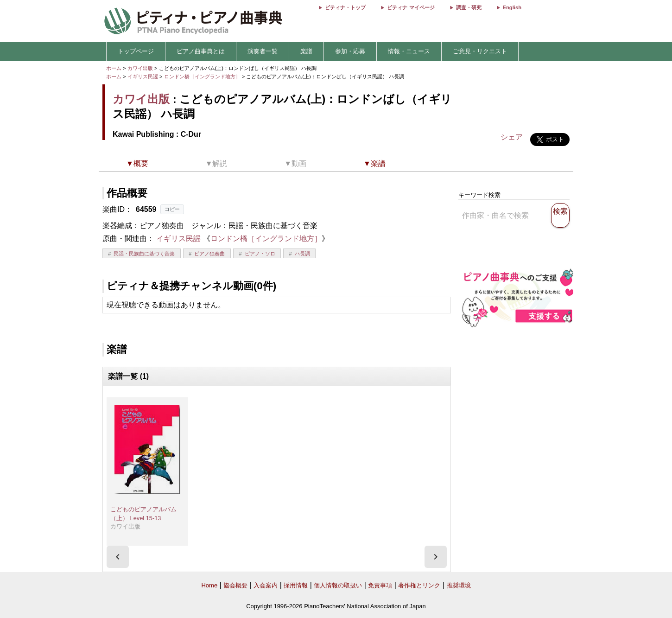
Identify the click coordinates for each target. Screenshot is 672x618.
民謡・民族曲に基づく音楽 (144, 254)
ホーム (114, 68)
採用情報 (296, 585)
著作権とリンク (419, 585)
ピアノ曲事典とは (201, 51)
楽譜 (306, 51)
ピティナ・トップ (345, 7)
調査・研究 (469, 7)
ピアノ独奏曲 (209, 254)
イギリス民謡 (143, 76)
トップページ (136, 51)
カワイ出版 (140, 68)
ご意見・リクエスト (480, 51)
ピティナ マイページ (411, 7)
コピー (172, 209)
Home (209, 585)
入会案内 (266, 585)
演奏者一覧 (263, 51)
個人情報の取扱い (338, 585)
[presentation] (118, 557)
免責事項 (380, 585)
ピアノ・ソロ (260, 254)
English (512, 7)
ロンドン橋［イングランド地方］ (203, 76)
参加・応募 (350, 51)
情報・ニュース (409, 51)
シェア (512, 137)
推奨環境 (459, 585)
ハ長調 (302, 254)
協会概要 (235, 585)
